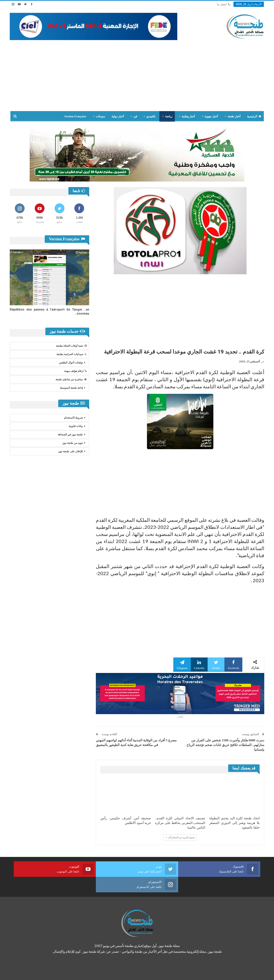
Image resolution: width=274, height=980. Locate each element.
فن (135, 116)
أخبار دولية (118, 116)
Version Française (75, 116)
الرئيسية (254, 116)
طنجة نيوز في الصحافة (70, 435)
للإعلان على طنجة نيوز (70, 451)
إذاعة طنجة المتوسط (71, 388)
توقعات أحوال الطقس (71, 363)
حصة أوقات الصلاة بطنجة (71, 346)
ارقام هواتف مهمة (75, 371)
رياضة (169, 116)
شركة (24, 973)
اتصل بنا (224, 4)
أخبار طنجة (234, 116)
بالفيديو (151, 116)
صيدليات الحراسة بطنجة (72, 354)
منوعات (100, 116)
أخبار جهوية (211, 116)
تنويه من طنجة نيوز (72, 443)
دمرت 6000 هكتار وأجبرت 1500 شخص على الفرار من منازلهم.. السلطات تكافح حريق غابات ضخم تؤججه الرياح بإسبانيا (225, 745)
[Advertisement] (137, 73)
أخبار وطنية (188, 116)
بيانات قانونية (76, 426)
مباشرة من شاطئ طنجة (71, 379)
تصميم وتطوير (45, 973)
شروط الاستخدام (73, 418)
